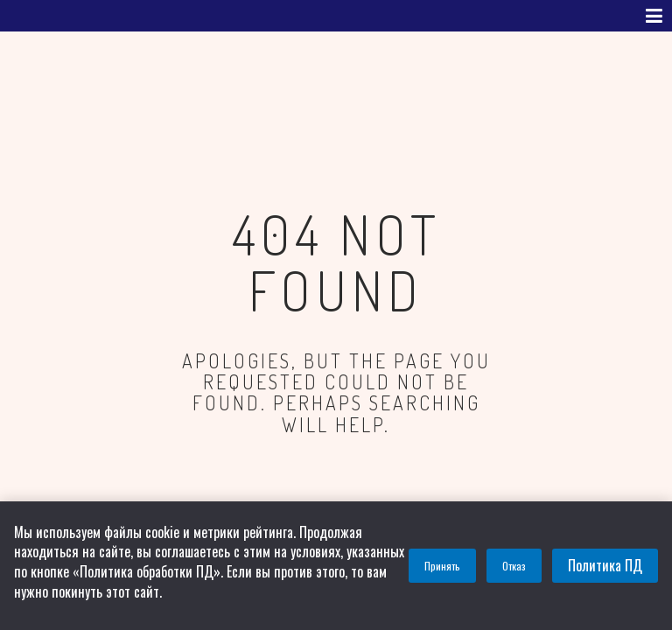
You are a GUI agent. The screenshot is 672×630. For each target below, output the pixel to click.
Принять (442, 566)
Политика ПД (605, 565)
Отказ (514, 566)
